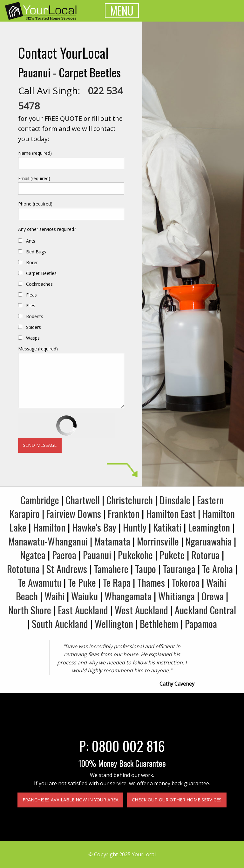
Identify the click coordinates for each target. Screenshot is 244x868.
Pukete (172, 555)
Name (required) (35, 153)
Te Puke (82, 582)
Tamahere (111, 569)
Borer (32, 262)
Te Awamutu (40, 582)
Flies (31, 306)
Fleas (31, 295)
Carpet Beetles (41, 273)
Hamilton (49, 527)
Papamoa (201, 623)
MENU (122, 11)
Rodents (35, 316)
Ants (31, 241)
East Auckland (83, 610)
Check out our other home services (177, 800)
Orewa (213, 596)
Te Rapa (117, 582)
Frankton (124, 513)
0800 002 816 (128, 746)
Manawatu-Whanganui (48, 541)
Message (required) (38, 349)
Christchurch (130, 500)
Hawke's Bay (94, 527)
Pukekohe (135, 555)
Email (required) (34, 178)
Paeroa (64, 555)
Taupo (146, 569)
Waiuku (85, 596)
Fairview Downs (74, 513)
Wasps (33, 338)
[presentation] (66, 426)
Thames (151, 582)
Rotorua (205, 555)
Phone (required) (35, 204)
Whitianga (176, 596)
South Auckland (60, 623)
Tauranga (179, 569)
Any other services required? (47, 229)
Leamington (209, 527)
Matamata (112, 541)
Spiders (34, 327)
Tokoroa (186, 582)
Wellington (114, 623)
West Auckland (141, 610)
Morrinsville (158, 541)
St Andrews (67, 569)
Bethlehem (159, 623)
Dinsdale (175, 500)
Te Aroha (217, 569)
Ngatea (33, 555)
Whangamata (128, 596)
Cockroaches (39, 284)
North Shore (30, 610)
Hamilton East (171, 513)
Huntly (135, 527)
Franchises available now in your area (71, 800)
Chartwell (83, 500)
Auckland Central (205, 610)
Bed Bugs (36, 252)
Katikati (167, 527)
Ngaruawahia (209, 541)
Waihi (54, 596)
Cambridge (40, 500)
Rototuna (23, 569)
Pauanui (97, 555)
